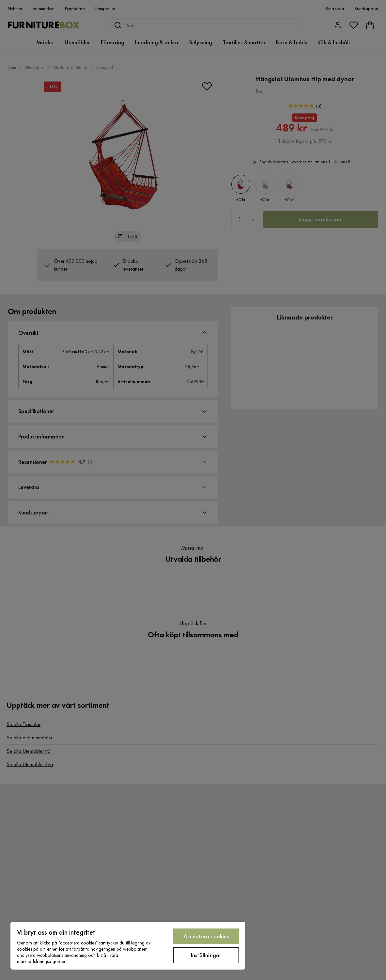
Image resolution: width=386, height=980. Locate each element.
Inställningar (206, 955)
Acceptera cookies (206, 936)
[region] (128, 946)
